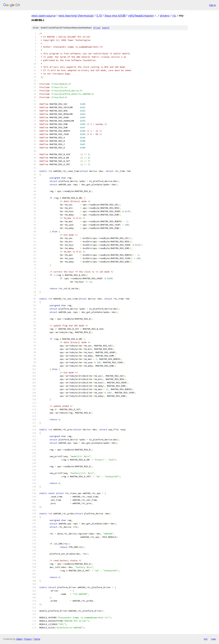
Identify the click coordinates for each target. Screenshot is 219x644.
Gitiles (19, 639)
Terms (37, 639)
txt (206, 639)
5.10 (99, 15)
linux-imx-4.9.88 (115, 15)
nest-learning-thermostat (76, 15)
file (97, 28)
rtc (174, 15)
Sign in (212, 5)
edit (106, 28)
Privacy (28, 639)
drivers (165, 15)
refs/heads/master (141, 15)
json (213, 639)
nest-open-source (44, 15)
